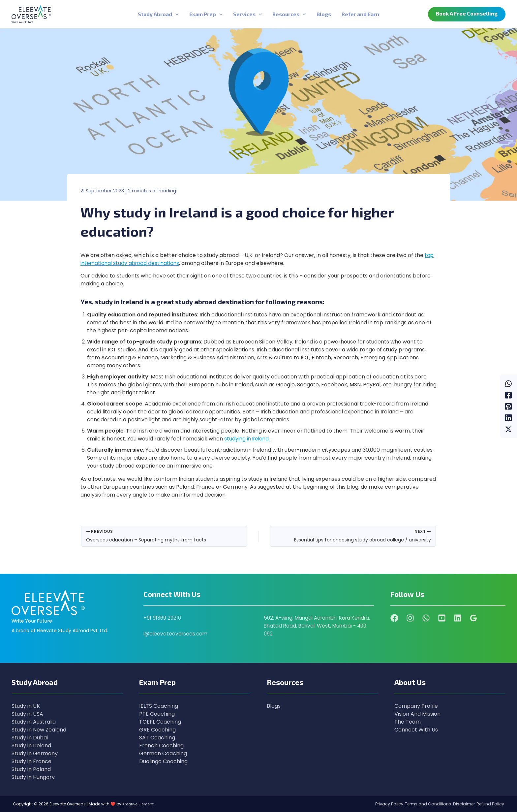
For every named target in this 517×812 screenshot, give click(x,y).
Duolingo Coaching (163, 761)
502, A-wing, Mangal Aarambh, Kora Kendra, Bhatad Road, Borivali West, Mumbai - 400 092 (310, 626)
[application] (175, 14)
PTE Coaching (157, 714)
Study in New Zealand (39, 730)
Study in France (31, 761)
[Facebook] (508, 392)
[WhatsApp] (508, 379)
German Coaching (163, 753)
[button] (467, 14)
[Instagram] (410, 618)
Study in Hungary (33, 777)
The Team (408, 722)
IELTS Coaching (159, 706)
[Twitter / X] (508, 433)
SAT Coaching (157, 738)
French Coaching (161, 746)
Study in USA (27, 714)
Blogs (274, 706)
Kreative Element (139, 804)
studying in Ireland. (248, 439)
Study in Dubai (30, 738)
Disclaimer (460, 804)
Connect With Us (416, 730)
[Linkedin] (508, 420)
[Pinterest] (508, 406)
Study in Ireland (31, 746)
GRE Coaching (157, 730)
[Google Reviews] (473, 618)
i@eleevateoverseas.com (176, 634)
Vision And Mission (417, 714)
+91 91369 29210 (163, 618)
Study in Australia (34, 722)
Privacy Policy (379, 804)
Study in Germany (35, 753)
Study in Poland (31, 769)
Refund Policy (490, 804)
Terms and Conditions (421, 804)
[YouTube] (442, 618)
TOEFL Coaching (160, 722)
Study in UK (26, 706)
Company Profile (416, 706)
